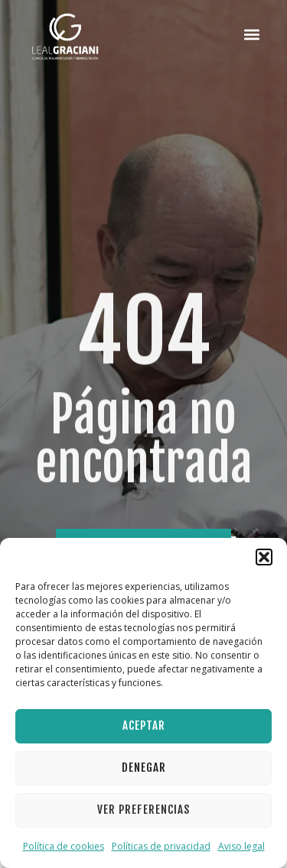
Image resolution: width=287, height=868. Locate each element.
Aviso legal (241, 846)
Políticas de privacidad (161, 846)
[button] (264, 557)
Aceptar (144, 725)
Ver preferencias (143, 810)
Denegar (144, 768)
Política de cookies (64, 846)
